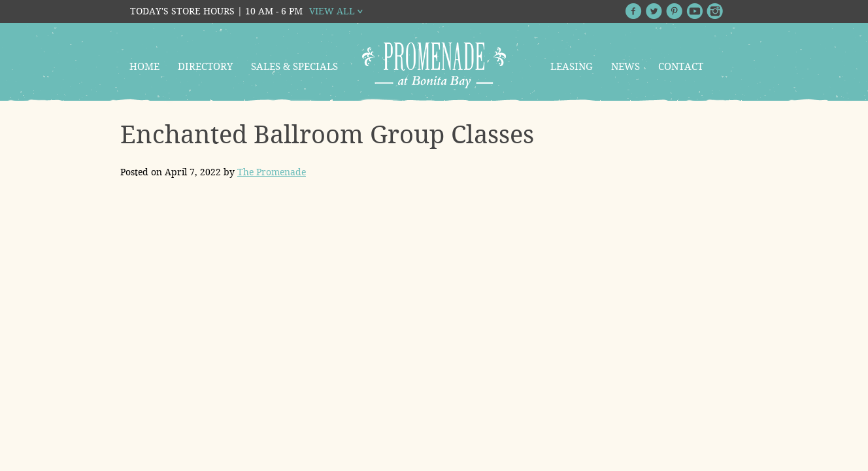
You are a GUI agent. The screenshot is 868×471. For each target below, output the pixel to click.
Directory (205, 67)
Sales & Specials (294, 67)
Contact (681, 67)
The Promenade (272, 172)
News (626, 67)
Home (144, 67)
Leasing (572, 67)
